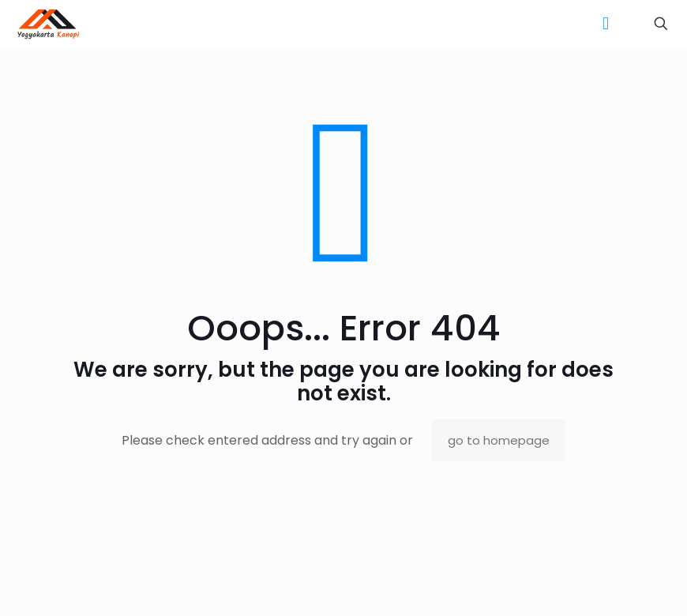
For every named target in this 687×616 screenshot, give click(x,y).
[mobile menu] (606, 24)
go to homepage (499, 440)
